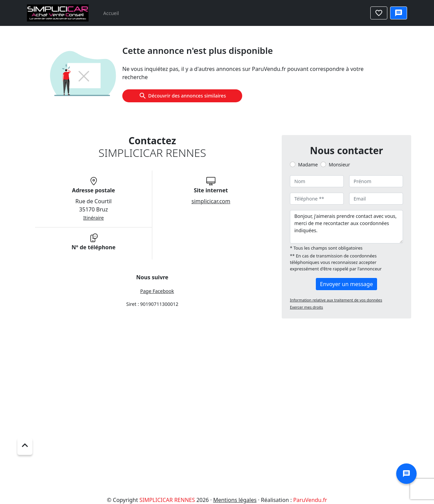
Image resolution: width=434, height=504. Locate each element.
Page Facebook (157, 291)
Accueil (111, 13)
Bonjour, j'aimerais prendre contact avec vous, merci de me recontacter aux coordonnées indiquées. (346, 227)
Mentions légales (235, 500)
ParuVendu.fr (310, 500)
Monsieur (339, 165)
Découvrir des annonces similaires (182, 96)
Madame (308, 165)
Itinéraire (93, 218)
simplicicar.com (211, 201)
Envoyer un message (346, 284)
